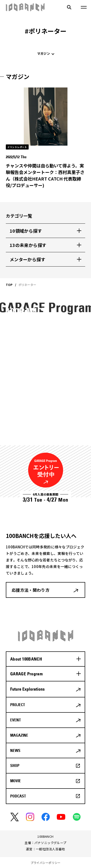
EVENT (16, 720)
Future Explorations (27, 689)
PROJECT (18, 705)
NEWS (15, 750)
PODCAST (18, 796)
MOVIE (16, 781)
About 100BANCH (26, 659)
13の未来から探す (28, 245)
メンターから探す (28, 259)
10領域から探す (26, 231)
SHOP (15, 765)
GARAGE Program (26, 674)
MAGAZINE (19, 735)
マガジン (44, 53)
